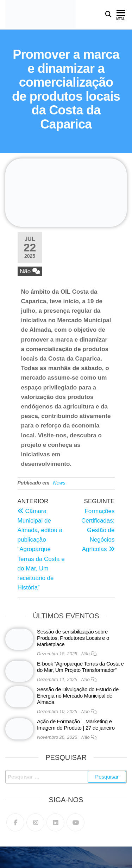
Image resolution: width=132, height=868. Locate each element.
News (59, 483)
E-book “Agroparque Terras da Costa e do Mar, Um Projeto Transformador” (80, 667)
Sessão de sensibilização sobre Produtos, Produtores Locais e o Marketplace (73, 638)
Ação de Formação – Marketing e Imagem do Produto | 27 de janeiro (76, 725)
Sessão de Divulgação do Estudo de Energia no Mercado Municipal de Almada (78, 696)
